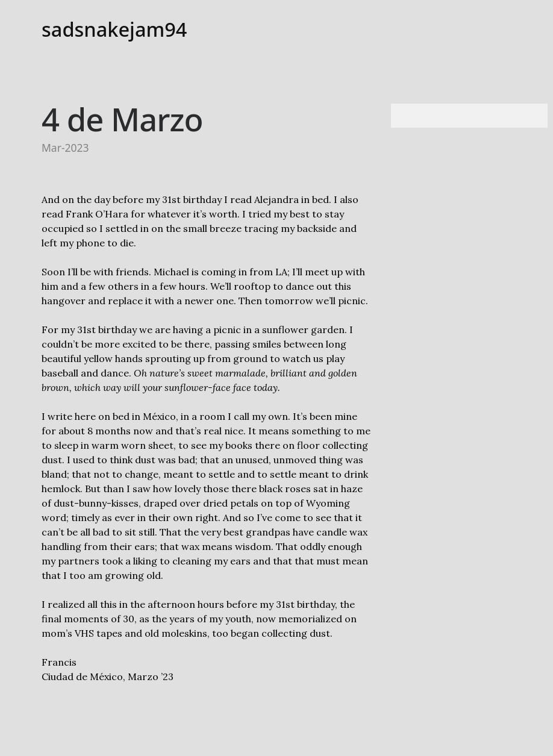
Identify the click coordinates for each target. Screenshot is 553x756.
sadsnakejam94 (114, 29)
